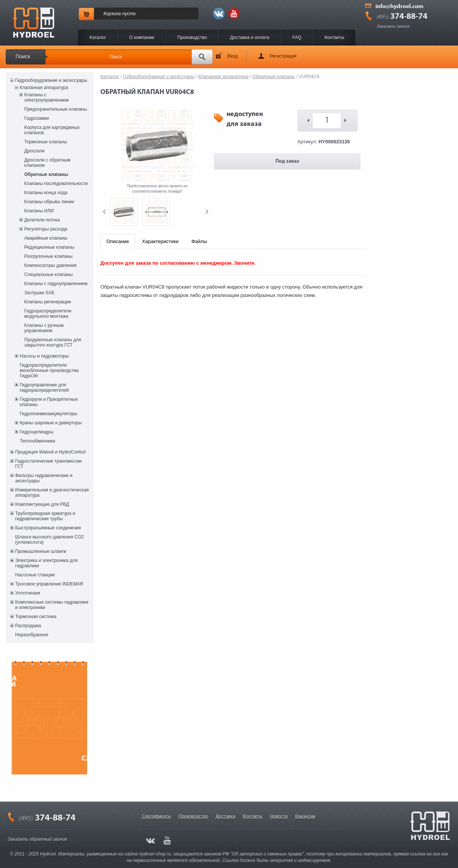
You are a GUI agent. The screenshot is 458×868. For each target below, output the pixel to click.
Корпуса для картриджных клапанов (52, 130)
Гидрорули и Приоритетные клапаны (49, 402)
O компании (142, 38)
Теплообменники (38, 441)
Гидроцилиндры (37, 432)
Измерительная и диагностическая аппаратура (52, 493)
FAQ (297, 38)
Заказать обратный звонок (37, 839)
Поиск (23, 57)
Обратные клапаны (46, 174)
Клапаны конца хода (46, 193)
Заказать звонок (393, 26)
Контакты (335, 38)
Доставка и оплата (250, 38)
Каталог (98, 38)
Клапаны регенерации (48, 302)
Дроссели (34, 151)
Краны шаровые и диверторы (51, 423)
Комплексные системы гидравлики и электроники (52, 605)
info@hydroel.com (399, 7)
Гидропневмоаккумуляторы (48, 414)
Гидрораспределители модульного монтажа (48, 314)
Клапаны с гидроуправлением (56, 284)
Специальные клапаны (48, 275)
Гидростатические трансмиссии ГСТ (48, 464)
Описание (118, 241)
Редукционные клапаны (49, 247)
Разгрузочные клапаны (48, 256)
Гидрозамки (37, 118)
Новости (279, 816)
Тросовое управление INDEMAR (49, 584)
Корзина (112, 14)
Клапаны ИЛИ (39, 211)
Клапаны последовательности (56, 184)
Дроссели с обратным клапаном (47, 163)
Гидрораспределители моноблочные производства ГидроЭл (49, 370)
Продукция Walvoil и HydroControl (50, 452)
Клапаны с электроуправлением (47, 97)
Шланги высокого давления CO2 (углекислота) (49, 540)
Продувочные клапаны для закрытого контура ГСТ (53, 342)
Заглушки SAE (39, 293)
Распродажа (28, 626)
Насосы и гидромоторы (44, 356)
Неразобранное (32, 635)
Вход (232, 56)
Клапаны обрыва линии (49, 202)
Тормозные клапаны (46, 142)
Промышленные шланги (41, 551)
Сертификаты (157, 816)
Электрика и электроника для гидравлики (46, 563)
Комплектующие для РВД (42, 504)
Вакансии (305, 816)
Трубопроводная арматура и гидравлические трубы (45, 516)
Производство (192, 38)
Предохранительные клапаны (56, 109)
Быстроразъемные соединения (48, 528)
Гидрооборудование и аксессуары (51, 80)
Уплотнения (28, 593)
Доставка (225, 816)
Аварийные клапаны (46, 238)
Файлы (199, 241)
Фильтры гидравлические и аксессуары (44, 478)
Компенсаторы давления (50, 265)
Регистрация (283, 56)
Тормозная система (36, 617)
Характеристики (160, 241)
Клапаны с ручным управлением (44, 328)
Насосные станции (35, 575)
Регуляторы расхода (46, 229)
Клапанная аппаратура (44, 88)
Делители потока (42, 220)
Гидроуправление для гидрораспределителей (44, 388)
